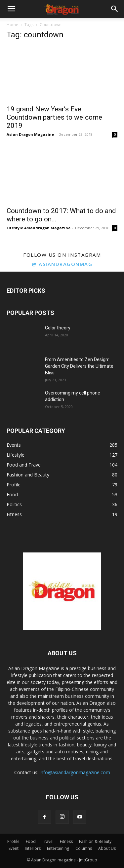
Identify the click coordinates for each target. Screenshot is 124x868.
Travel (48, 841)
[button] (11, 9)
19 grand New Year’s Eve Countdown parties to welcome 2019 (54, 117)
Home (12, 25)
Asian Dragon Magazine (30, 134)
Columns (84, 848)
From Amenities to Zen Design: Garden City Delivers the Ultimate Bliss (79, 366)
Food (31, 841)
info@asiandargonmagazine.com (75, 772)
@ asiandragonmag (62, 264)
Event (14, 848)
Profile (13, 841)
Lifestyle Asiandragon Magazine (39, 228)
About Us (107, 848)
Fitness (66, 841)
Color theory (58, 328)
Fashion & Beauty (95, 841)
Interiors (33, 848)
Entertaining (58, 848)
